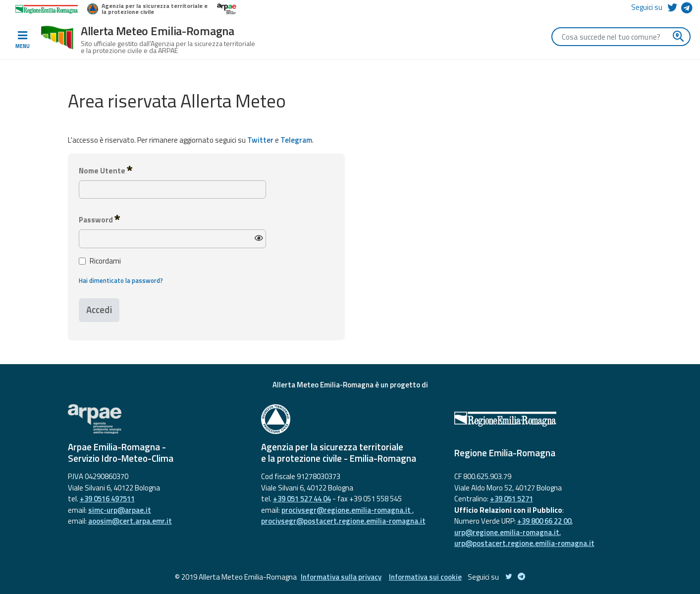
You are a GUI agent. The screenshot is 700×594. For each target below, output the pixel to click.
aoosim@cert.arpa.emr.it (130, 521)
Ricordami (100, 261)
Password (99, 219)
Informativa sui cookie (425, 577)
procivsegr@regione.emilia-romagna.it (347, 510)
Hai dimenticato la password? (121, 281)
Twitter (260, 140)
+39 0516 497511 (107, 499)
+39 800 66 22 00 (544, 521)
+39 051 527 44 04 (302, 499)
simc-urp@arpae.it (120, 510)
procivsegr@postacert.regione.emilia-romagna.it (343, 521)
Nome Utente (106, 170)
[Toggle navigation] (22, 40)
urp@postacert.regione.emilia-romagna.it (524, 543)
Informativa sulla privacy (341, 577)
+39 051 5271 (512, 499)
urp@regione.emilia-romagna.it (507, 532)
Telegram (296, 140)
